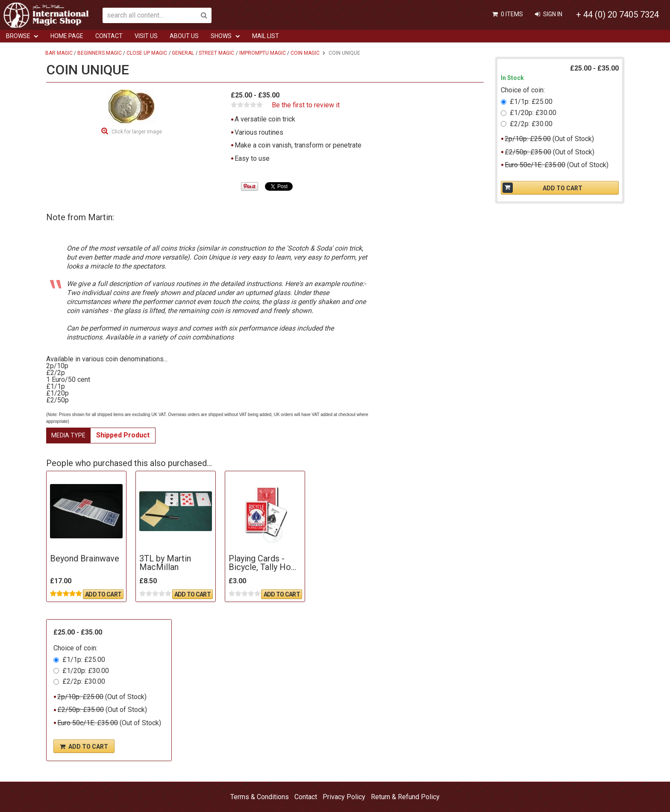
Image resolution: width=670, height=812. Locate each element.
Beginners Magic (100, 53)
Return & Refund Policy (405, 797)
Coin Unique (344, 53)
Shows (221, 36)
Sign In (553, 14)
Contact (109, 36)
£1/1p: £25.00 (84, 660)
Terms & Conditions (260, 797)
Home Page (67, 36)
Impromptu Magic (263, 53)
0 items (512, 14)
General (183, 53)
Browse (18, 36)
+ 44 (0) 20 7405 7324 (617, 15)
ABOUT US (184, 36)
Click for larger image (137, 132)
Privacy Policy (344, 797)
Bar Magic (59, 53)
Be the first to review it (306, 105)
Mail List (266, 36)
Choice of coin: (75, 648)
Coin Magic (305, 53)
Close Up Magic (147, 53)
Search (204, 15)
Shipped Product (123, 435)
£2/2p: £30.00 (84, 681)
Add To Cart (103, 594)
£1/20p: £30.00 (86, 671)
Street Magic (216, 53)
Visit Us (146, 36)
